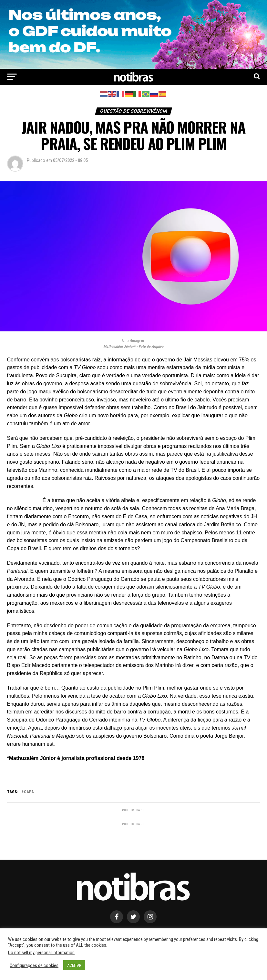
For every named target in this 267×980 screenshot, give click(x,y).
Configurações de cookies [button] (34, 965)
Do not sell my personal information (41, 953)
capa (29, 792)
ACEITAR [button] (74, 965)
